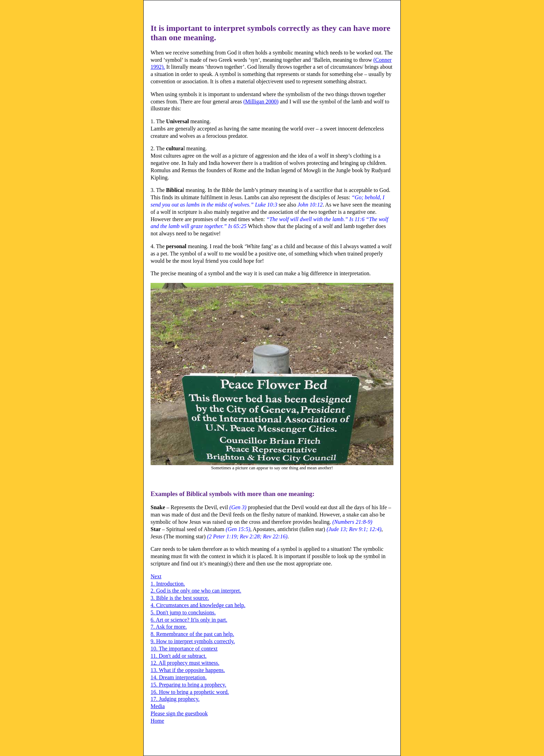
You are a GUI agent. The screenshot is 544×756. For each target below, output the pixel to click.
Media (158, 706)
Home (157, 721)
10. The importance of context (184, 649)
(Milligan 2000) (261, 102)
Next (156, 576)
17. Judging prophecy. (175, 699)
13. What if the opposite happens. (188, 670)
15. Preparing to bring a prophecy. (188, 685)
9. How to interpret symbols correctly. (193, 641)
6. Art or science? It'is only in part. (189, 620)
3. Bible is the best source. (180, 598)
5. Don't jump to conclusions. (183, 612)
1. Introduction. (168, 584)
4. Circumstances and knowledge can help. (198, 605)
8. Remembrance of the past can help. (192, 634)
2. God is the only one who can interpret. (196, 591)
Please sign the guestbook (179, 713)
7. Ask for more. (169, 627)
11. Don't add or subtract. (178, 656)
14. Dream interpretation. (179, 677)
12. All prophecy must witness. (185, 663)
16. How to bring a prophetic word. (190, 692)
